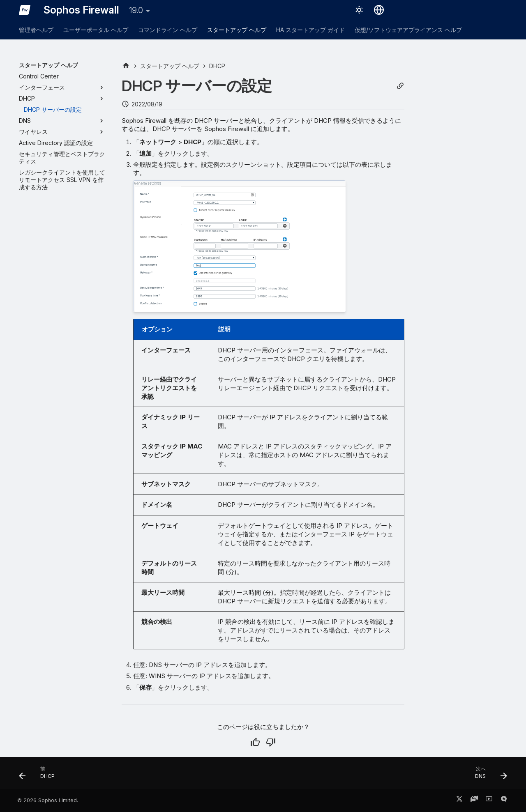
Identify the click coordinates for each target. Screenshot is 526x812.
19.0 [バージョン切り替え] (136, 10)
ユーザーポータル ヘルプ (96, 30)
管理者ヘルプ (36, 30)
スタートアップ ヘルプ (237, 30)
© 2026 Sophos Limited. (48, 800)
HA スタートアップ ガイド (310, 30)
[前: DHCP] (40, 775)
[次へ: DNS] (488, 775)
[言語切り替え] (379, 10)
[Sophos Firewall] (25, 10)
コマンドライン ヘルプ (168, 30)
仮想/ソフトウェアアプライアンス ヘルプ (408, 30)
